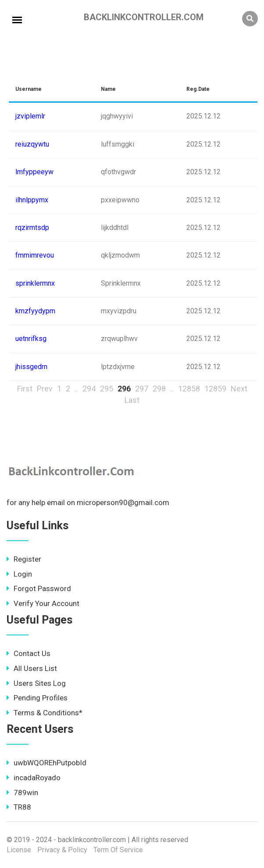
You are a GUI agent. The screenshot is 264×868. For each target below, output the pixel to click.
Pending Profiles (37, 698)
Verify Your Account (43, 603)
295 (107, 389)
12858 (189, 389)
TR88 (19, 807)
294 (89, 389)
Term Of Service (118, 850)
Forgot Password (39, 588)
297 (142, 389)
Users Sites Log (36, 683)
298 (159, 389)
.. (76, 389)
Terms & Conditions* (45, 713)
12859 (215, 389)
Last (132, 400)
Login (19, 574)
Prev (45, 389)
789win (22, 793)
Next (239, 389)
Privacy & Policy (62, 850)
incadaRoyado (34, 778)
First (25, 389)
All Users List (32, 668)
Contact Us (29, 653)
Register (24, 559)
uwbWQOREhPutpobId (46, 763)
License (19, 850)
